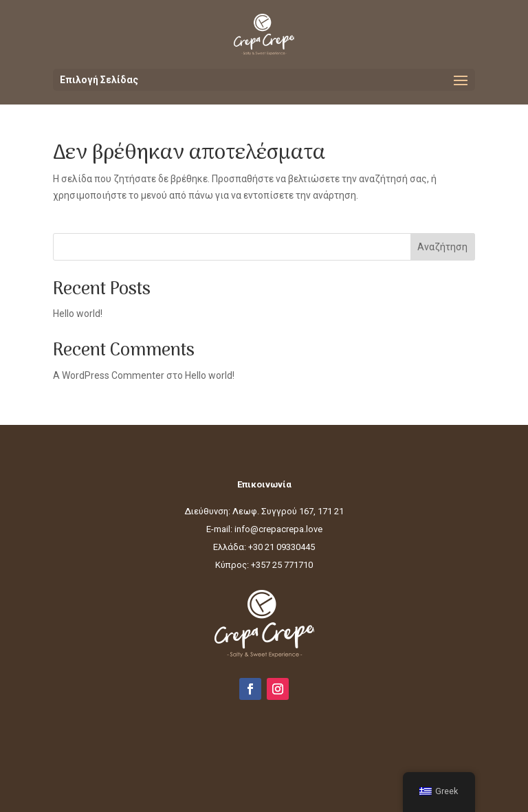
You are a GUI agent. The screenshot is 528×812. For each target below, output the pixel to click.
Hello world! (78, 314)
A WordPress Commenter (109, 375)
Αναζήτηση (442, 247)
